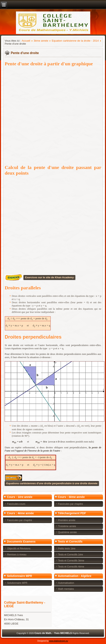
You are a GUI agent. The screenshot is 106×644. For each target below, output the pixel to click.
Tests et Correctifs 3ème (71, 561)
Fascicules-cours (16, 504)
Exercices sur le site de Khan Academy (49, 277)
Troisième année (67, 526)
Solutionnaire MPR (17, 583)
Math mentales (66, 589)
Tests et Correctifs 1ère (71, 555)
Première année (67, 520)
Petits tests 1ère (67, 549)
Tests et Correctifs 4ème (71, 567)
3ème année (41, 41)
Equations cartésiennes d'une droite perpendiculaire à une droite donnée (52, 483)
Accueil (26, 41)
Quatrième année (68, 532)
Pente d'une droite (25, 53)
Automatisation (66, 583)
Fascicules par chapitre (71, 504)
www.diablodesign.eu (59, 641)
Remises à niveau (17, 555)
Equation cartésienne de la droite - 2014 (75, 41)
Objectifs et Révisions (19, 549)
